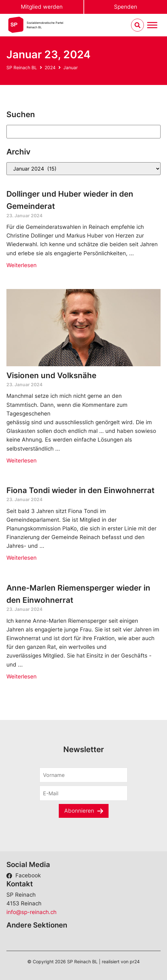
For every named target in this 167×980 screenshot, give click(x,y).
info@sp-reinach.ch (31, 912)
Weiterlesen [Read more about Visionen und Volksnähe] (22, 461)
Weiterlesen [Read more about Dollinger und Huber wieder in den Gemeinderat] (22, 265)
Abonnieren (79, 811)
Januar (70, 67)
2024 (50, 67)
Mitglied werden (42, 7)
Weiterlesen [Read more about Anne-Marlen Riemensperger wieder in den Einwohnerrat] (22, 677)
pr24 (135, 961)
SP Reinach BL (22, 67)
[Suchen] (83, 132)
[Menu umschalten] (152, 25)
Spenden (126, 7)
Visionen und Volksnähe (51, 375)
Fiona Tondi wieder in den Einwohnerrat (80, 490)
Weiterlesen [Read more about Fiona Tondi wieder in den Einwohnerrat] (22, 558)
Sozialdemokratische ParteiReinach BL (45, 25)
